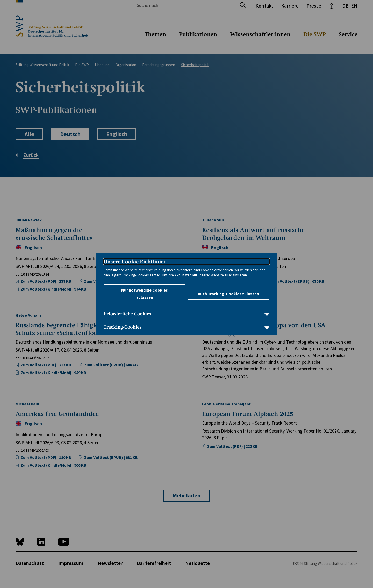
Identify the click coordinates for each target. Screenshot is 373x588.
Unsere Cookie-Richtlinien (135, 262)
